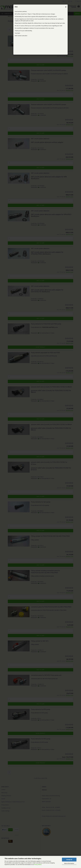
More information (69, 863)
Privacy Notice (38, 865)
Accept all (69, 860)
